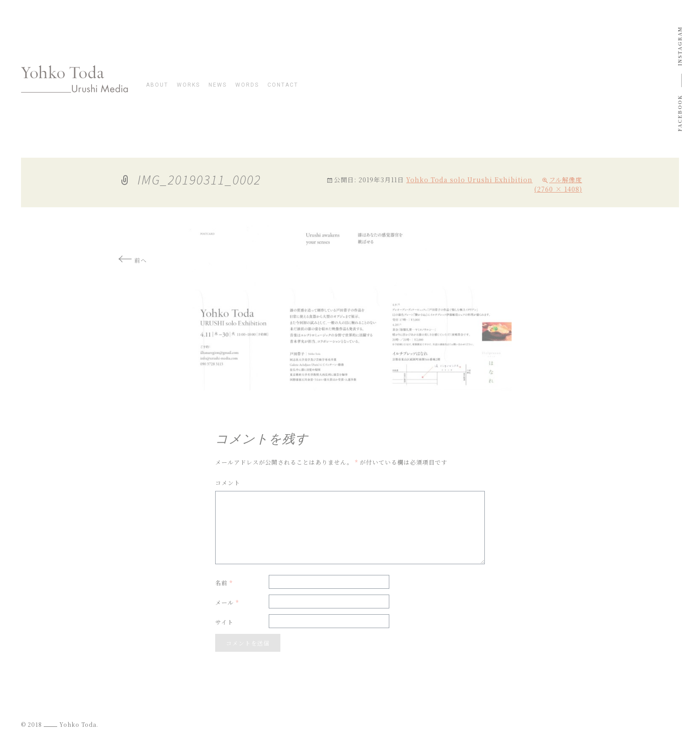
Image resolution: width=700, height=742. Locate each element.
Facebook (679, 113)
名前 (224, 583)
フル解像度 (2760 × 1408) (558, 184)
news (218, 85)
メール (227, 602)
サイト (224, 622)
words (247, 85)
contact (283, 85)
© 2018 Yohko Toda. (60, 724)
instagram (679, 46)
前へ (132, 260)
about (157, 85)
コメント (228, 483)
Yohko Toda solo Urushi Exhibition (469, 180)
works (188, 85)
